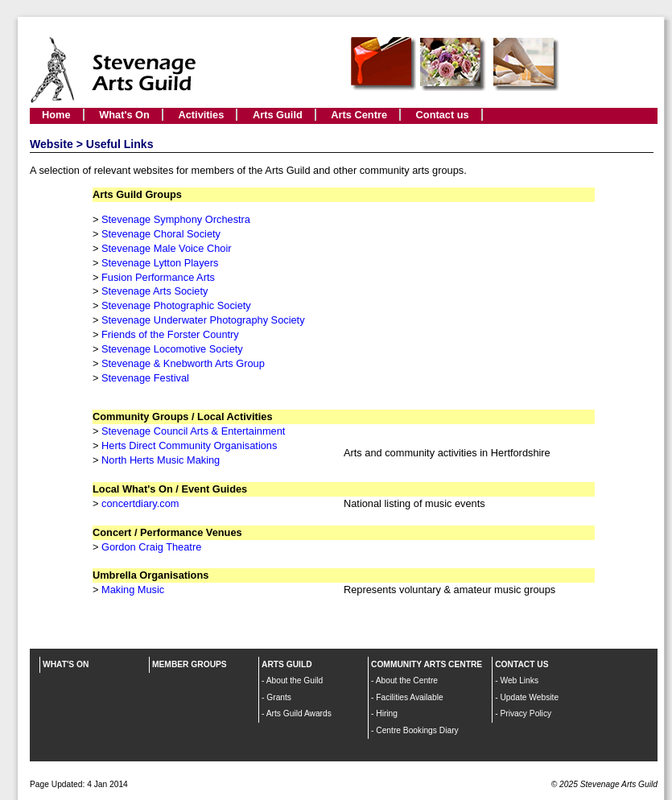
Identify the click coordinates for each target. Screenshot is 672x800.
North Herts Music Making (161, 460)
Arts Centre (359, 115)
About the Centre (407, 680)
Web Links (519, 680)
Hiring (387, 713)
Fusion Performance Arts (158, 277)
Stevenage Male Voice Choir (166, 248)
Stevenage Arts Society (155, 291)
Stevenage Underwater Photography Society (203, 320)
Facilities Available (409, 697)
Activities (201, 115)
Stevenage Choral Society (161, 234)
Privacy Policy (526, 713)
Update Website (529, 697)
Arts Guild (278, 115)
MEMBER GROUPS (190, 664)
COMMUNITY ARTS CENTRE (427, 664)
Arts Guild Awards (299, 713)
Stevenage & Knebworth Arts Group (183, 363)
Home (56, 115)
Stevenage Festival (145, 378)
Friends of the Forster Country (170, 334)
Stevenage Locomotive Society (172, 349)
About (278, 680)
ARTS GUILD (287, 664)
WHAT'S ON (66, 664)
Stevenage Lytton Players (160, 263)
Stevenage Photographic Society (176, 305)
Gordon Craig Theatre (151, 547)
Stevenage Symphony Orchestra (176, 219)
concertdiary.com (140, 503)
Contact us (443, 115)
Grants (279, 697)
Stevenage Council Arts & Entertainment (193, 431)
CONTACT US (522, 664)
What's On (124, 115)
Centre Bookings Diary (417, 730)
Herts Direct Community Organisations (189, 445)
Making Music (133, 590)
